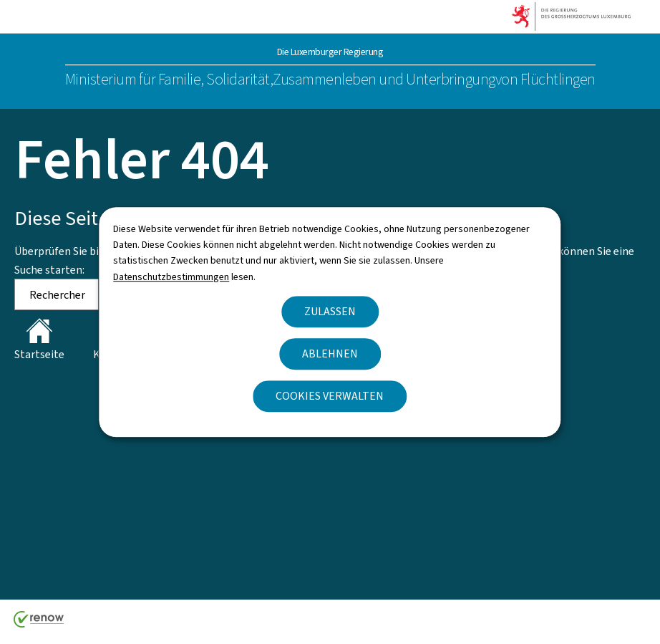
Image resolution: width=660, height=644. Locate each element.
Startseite (39, 340)
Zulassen (330, 311)
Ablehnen (330, 354)
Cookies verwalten (330, 396)
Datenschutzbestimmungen (171, 277)
